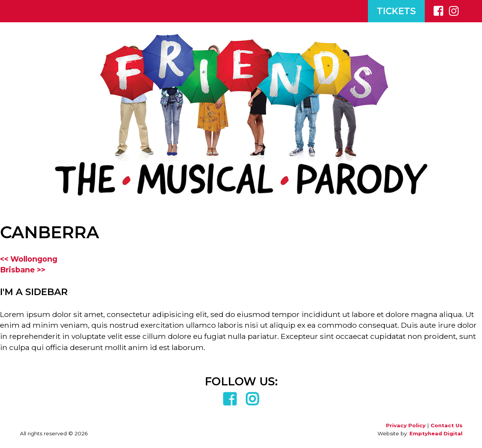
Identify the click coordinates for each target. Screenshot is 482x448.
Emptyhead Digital (436, 433)
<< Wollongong (29, 259)
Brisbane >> (23, 270)
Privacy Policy (406, 425)
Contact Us (446, 425)
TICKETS (396, 11)
